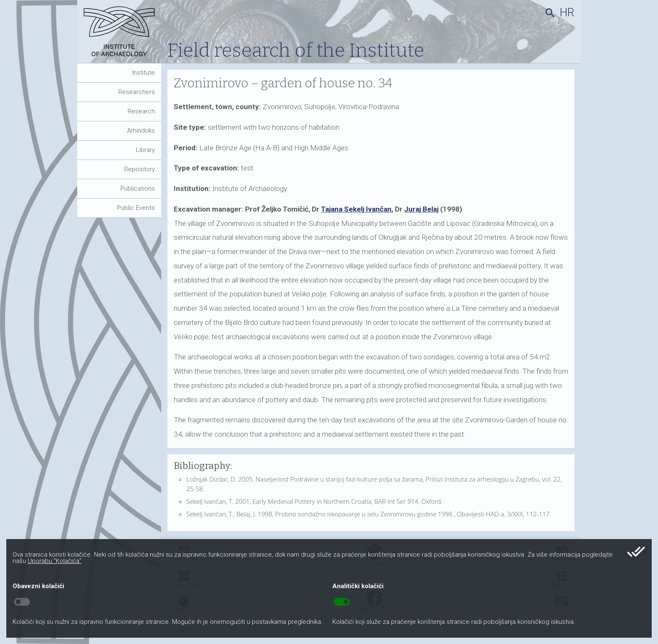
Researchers (137, 92)
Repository (140, 169)
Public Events (136, 208)
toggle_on (342, 602)
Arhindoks (141, 131)
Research (141, 111)
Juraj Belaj (421, 209)
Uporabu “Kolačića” (55, 561)
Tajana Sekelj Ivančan (356, 209)
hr (567, 13)
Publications (138, 188)
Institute (144, 73)
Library (145, 150)
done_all (636, 552)
